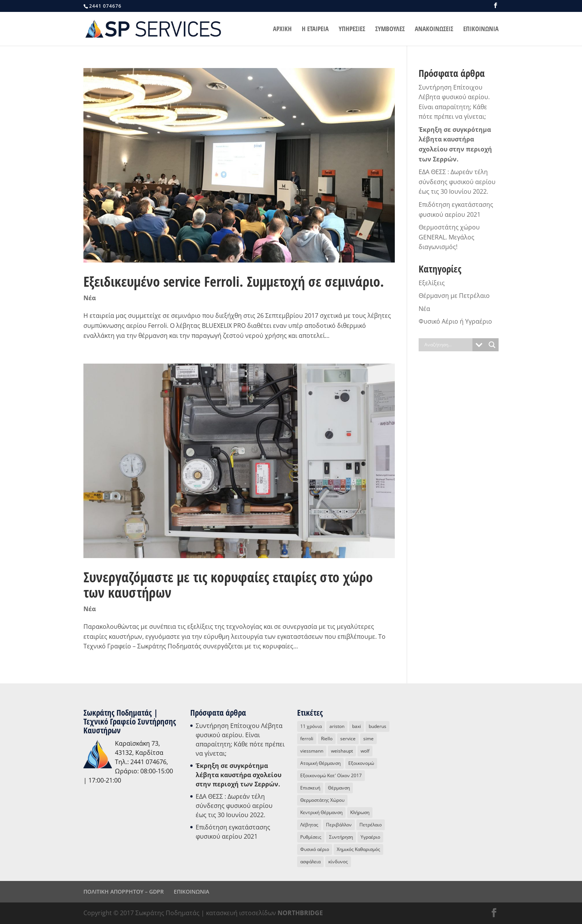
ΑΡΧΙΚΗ (282, 30)
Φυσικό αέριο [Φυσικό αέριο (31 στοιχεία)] (315, 849)
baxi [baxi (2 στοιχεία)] (357, 726)
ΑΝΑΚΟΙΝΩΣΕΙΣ (434, 30)
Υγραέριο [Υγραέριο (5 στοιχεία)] (370, 837)
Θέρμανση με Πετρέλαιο (454, 296)
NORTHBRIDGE (300, 913)
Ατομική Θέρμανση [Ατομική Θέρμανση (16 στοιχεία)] (320, 763)
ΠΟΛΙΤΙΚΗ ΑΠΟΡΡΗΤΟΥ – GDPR (124, 892)
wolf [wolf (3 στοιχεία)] (365, 751)
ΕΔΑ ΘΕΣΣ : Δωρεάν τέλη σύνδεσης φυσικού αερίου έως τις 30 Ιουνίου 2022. (457, 182)
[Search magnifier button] (492, 345)
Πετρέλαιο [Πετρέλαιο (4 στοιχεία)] (371, 825)
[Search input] (447, 345)
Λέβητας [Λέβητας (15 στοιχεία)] (309, 825)
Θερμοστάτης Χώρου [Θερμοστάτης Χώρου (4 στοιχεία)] (322, 800)
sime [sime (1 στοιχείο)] (368, 739)
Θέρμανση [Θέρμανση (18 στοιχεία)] (339, 788)
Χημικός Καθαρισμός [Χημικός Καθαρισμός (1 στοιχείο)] (358, 849)
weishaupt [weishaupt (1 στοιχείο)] (342, 751)
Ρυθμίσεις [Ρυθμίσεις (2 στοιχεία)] (311, 837)
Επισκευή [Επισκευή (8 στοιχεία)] (310, 788)
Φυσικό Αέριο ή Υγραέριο (455, 321)
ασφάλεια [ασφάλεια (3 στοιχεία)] (310, 862)
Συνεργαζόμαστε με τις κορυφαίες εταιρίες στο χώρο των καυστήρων (228, 585)
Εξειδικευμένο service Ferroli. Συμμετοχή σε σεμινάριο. (234, 282)
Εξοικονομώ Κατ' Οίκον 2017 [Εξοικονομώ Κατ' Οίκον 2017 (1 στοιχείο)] (331, 775)
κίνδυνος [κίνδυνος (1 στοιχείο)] (338, 862)
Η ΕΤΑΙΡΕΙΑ (315, 30)
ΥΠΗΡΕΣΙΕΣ (352, 30)
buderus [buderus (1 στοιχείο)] (377, 726)
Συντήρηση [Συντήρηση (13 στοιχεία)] (341, 837)
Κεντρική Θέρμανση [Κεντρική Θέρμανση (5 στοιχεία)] (321, 812)
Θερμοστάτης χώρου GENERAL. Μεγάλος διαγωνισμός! (449, 237)
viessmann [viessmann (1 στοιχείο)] (312, 751)
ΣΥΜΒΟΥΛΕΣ (390, 30)
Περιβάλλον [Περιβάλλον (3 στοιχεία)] (339, 825)
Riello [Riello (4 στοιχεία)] (327, 739)
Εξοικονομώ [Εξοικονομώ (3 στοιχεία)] (361, 763)
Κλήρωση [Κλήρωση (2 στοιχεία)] (360, 812)
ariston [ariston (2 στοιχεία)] (337, 726)
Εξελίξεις (432, 283)
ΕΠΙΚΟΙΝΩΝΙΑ (481, 30)
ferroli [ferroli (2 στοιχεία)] (307, 739)
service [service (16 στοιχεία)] (348, 739)
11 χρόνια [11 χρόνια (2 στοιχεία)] (311, 726)
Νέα (90, 298)
